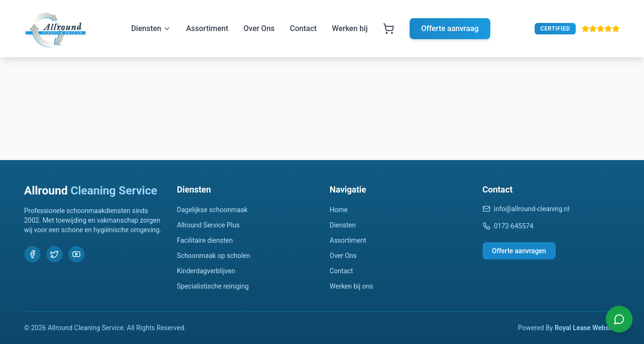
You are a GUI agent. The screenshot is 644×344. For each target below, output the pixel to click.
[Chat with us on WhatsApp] (619, 319)
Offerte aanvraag (450, 28)
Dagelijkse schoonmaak (212, 210)
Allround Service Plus (209, 225)
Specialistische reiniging (213, 286)
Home (339, 210)
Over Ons (259, 28)
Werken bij (350, 28)
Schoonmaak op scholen (214, 256)
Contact (303, 28)
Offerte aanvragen (519, 251)
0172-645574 (508, 226)
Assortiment (207, 28)
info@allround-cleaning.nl (526, 209)
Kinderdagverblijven (206, 271)
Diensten (151, 28)
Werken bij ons (352, 286)
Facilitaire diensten (205, 240)
